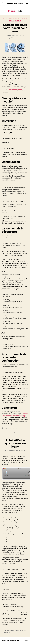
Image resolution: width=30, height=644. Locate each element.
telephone (7, 632)
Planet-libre (23, 19)
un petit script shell (15, 89)
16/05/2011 (22, 35)
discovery (10, 428)
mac (25, 631)
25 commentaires (16, 38)
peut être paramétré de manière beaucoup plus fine (15, 416)
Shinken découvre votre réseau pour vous (15, 28)
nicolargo (12, 35)
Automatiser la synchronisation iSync (15, 443)
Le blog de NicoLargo (15, 3)
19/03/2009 (22, 451)
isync (21, 631)
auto (5, 428)
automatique (11, 631)
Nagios (5, 19)
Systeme (18, 21)
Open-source (13, 19)
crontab (17, 631)
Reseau (12, 21)
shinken (15, 428)
